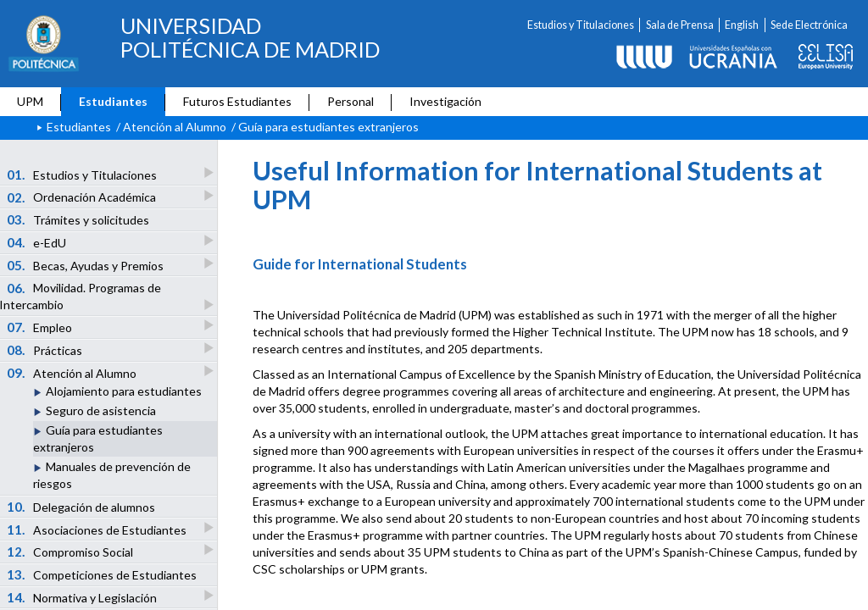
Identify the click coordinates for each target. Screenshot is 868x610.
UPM (30, 101)
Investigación (445, 101)
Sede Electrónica (809, 25)
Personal (351, 101)
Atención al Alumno (175, 127)
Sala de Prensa (680, 25)
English (742, 25)
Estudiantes (113, 101)
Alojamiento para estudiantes (124, 391)
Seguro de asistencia (101, 410)
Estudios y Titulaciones (581, 25)
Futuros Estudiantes (237, 101)
